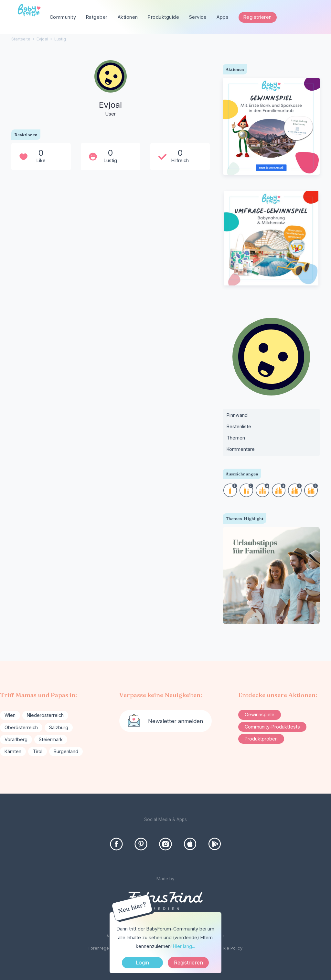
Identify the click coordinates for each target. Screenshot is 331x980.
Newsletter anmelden (176, 721)
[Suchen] (315, 17)
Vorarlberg (16, 739)
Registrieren (258, 17)
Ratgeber (97, 17)
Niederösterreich (45, 715)
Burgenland (66, 751)
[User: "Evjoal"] (111, 89)
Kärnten (13, 751)
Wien (10, 715)
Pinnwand (237, 415)
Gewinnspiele (260, 714)
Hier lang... (184, 946)
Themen (236, 438)
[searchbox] (290, 17)
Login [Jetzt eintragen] (142, 963)
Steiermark (51, 739)
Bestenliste (239, 426)
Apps (223, 17)
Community (63, 17)
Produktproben (261, 739)
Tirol (37, 751)
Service (198, 17)
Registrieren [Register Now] (188, 963)
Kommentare (241, 449)
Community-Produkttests (272, 727)
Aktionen (128, 17)
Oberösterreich (21, 727)
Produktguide (163, 17)
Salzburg (59, 727)
